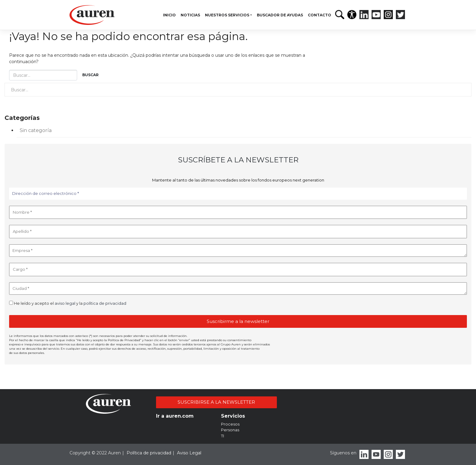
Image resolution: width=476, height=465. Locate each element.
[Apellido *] (238, 232)
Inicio (169, 15)
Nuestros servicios (227, 15)
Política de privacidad (149, 453)
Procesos (230, 424)
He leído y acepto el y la (68, 303)
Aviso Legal (189, 453)
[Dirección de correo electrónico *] (238, 194)
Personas (230, 430)
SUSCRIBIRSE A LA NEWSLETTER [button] (216, 402)
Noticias (190, 15)
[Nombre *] (238, 212)
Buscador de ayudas (280, 15)
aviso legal (65, 303)
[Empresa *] (238, 251)
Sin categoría (36, 130)
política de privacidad (105, 303)
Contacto (320, 15)
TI (223, 436)
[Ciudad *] (238, 289)
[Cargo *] (238, 270)
